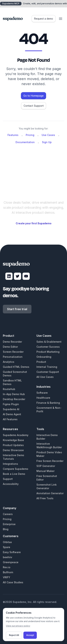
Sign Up (47, 142)
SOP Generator (46, 466)
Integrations (10, 464)
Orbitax (7, 542)
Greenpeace (11, 562)
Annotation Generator (50, 493)
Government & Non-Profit (49, 410)
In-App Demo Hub (14, 394)
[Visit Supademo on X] (18, 276)
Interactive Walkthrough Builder (49, 445)
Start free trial (17, 309)
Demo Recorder (12, 342)
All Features (10, 419)
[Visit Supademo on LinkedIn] (9, 276)
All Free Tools (45, 498)
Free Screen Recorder (50, 461)
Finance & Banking (48, 403)
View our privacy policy (18, 626)
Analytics (9, 362)
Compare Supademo (16, 469)
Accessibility (11, 484)
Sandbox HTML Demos (12, 382)
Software (42, 393)
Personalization (13, 357)
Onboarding (44, 357)
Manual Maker (45, 471)
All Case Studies (13, 582)
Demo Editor (10, 347)
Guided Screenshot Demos (15, 374)
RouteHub (9, 389)
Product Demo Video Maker (49, 454)
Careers (8, 514)
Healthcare (43, 398)
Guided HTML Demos (16, 367)
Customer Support (48, 372)
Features (13, 135)
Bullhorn (8, 572)
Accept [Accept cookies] (30, 635)
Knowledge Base (13, 440)
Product (41, 362)
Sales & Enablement (49, 342)
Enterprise (9, 524)
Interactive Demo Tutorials (13, 457)
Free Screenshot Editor (47, 478)
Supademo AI (11, 409)
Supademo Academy (16, 435)
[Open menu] (61, 19)
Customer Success (48, 347)
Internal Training (47, 367)
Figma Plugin (11, 404)
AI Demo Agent (12, 414)
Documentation (25, 142)
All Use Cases (45, 377)
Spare (7, 547)
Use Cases (48, 135)
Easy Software (12, 552)
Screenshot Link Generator (47, 486)
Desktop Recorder (14, 399)
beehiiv (8, 557)
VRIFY (7, 577)
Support (8, 479)
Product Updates (13, 445)
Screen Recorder (13, 352)
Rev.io (7, 567)
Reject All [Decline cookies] (14, 635)
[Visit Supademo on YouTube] (26, 276)
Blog (6, 529)
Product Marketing (48, 352)
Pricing (30, 135)
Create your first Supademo (34, 223)
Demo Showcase (13, 450)
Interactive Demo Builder (47, 437)
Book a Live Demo (14, 474)
